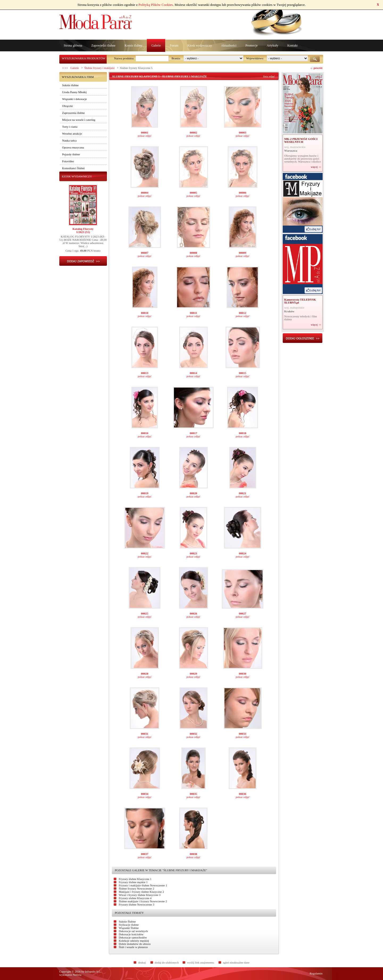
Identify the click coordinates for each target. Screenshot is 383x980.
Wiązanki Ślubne (129, 928)
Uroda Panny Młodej (74, 92)
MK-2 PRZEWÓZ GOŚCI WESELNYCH (301, 140)
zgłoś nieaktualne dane (236, 962)
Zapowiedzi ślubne (103, 45)
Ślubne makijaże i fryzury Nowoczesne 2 (143, 901)
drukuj (142, 962)
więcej (314, 167)
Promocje (252, 45)
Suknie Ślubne (127, 921)
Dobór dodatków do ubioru (135, 944)
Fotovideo (68, 161)
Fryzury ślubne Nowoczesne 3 (137, 904)
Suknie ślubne (70, 85)
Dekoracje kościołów (131, 934)
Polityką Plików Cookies (156, 5)
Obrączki (68, 106)
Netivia (77, 975)
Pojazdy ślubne (71, 154)
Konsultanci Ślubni (74, 168)
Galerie (156, 45)
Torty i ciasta (70, 127)
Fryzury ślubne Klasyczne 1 (135, 879)
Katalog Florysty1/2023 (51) (83, 230)
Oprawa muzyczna (73, 147)
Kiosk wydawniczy (199, 45)
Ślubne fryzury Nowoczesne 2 (137, 888)
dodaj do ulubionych (167, 962)
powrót (318, 68)
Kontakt (292, 45)
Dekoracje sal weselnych (133, 931)
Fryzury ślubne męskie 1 (133, 882)
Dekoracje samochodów (133, 937)
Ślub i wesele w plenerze (133, 947)
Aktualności (229, 45)
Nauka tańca (70, 140)
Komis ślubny (133, 45)
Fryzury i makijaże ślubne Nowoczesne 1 (143, 885)
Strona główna (73, 45)
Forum (174, 45)
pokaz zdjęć (145, 136)
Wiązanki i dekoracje (75, 99)
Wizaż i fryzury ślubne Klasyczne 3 (140, 895)
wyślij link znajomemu (200, 962)
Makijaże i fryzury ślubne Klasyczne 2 (141, 892)
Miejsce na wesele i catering (79, 120)
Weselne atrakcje (72, 134)
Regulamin (316, 973)
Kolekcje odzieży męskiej (134, 941)
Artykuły (272, 45)
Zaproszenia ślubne (74, 113)
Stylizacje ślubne (129, 925)
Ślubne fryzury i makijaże (99, 68)
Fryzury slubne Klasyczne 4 (135, 898)
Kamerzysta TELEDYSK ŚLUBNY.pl (300, 301)
